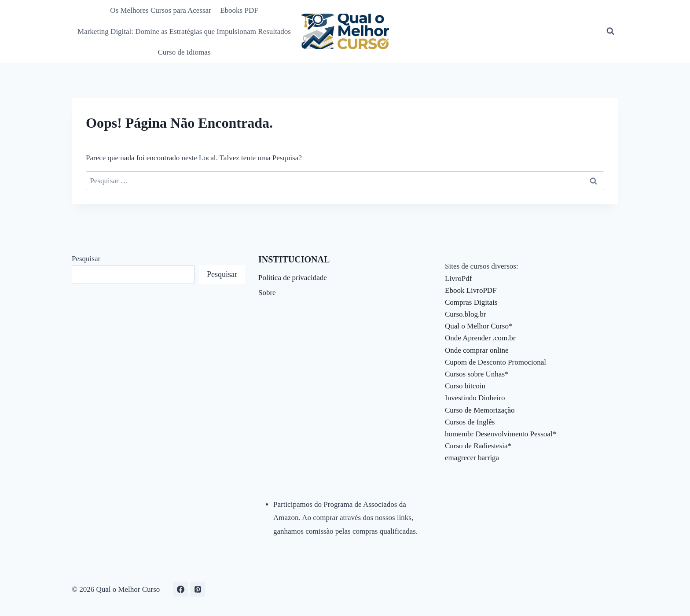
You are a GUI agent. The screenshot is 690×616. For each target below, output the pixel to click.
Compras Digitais (471, 302)
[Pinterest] (198, 589)
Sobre (267, 293)
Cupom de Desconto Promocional (495, 362)
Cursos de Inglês (470, 422)
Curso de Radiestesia (476, 446)
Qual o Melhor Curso (477, 326)
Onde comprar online (477, 350)
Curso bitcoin (465, 386)
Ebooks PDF (239, 10)
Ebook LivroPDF (471, 290)
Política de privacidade (293, 278)
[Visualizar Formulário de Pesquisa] (610, 31)
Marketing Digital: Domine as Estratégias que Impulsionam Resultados (184, 31)
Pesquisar (86, 259)
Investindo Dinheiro (475, 398)
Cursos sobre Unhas (475, 374)
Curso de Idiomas (184, 52)
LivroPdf (458, 278)
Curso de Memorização (480, 410)
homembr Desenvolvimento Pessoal (499, 434)
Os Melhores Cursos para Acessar (160, 10)
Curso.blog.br (466, 314)
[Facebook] (180, 589)
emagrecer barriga (472, 458)
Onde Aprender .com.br (480, 338)
